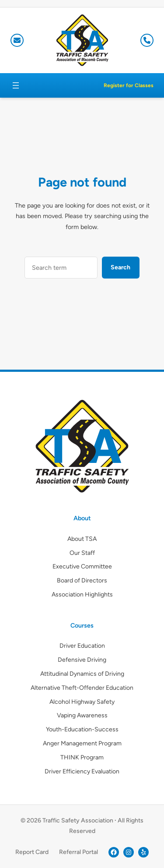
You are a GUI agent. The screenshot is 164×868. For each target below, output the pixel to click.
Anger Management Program (82, 743)
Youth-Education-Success (82, 729)
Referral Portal (79, 852)
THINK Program (82, 757)
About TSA (82, 539)
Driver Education (82, 646)
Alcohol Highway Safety (82, 702)
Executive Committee (82, 566)
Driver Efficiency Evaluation (82, 771)
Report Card (32, 852)
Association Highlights (82, 595)
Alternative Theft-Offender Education (82, 688)
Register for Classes (129, 85)
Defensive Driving (82, 660)
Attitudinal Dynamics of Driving (82, 674)
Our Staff (82, 553)
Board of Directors (82, 580)
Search (120, 267)
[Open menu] (16, 85)
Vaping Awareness (82, 715)
